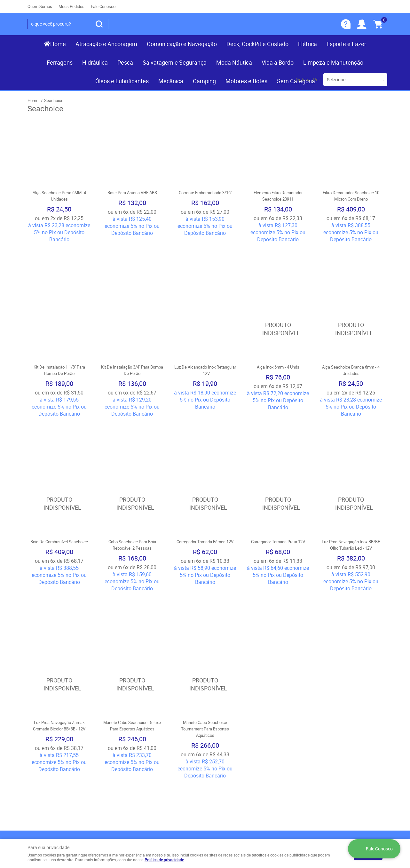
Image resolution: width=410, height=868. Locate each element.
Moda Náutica (234, 62)
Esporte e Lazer (346, 44)
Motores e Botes (246, 81)
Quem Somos (40, 6)
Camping (204, 81)
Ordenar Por (308, 80)
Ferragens (60, 62)
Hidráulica (95, 62)
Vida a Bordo (278, 62)
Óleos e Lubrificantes (122, 81)
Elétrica (307, 44)
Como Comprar (135, 729)
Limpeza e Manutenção (333, 62)
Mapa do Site (42, 742)
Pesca (125, 62)
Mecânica (171, 81)
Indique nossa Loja (48, 761)
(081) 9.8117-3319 (242, 736)
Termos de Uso (135, 736)
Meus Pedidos (71, 6)
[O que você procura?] (99, 24)
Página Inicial (42, 729)
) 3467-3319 (227, 729)
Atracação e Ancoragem (106, 44)
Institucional (45, 719)
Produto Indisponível (278, 284)
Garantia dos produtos (142, 748)
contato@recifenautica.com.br (242, 755)
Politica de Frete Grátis (143, 761)
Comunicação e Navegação (182, 44)
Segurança (130, 755)
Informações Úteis (145, 719)
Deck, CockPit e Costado (257, 44)
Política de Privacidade (143, 768)
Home (58, 44)
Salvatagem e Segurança (175, 62)
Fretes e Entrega (136, 742)
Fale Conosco (103, 6)
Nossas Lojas (42, 755)
